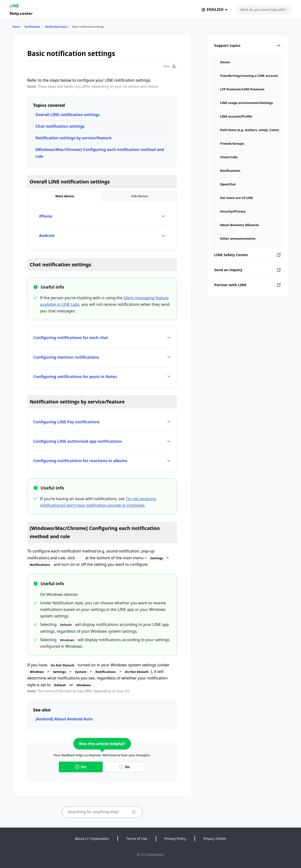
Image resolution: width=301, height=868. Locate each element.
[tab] (65, 196)
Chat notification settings (60, 126)
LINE (14, 6)
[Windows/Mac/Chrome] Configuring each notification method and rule (100, 153)
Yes (81, 767)
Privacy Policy (175, 839)
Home (16, 27)
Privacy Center (215, 839)
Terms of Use (137, 839)
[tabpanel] (102, 226)
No (124, 767)
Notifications (32, 27)
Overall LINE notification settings (68, 115)
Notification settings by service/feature (74, 138)
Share (170, 66)
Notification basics (56, 27)
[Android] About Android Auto (64, 719)
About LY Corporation (92, 839)
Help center (21, 13)
